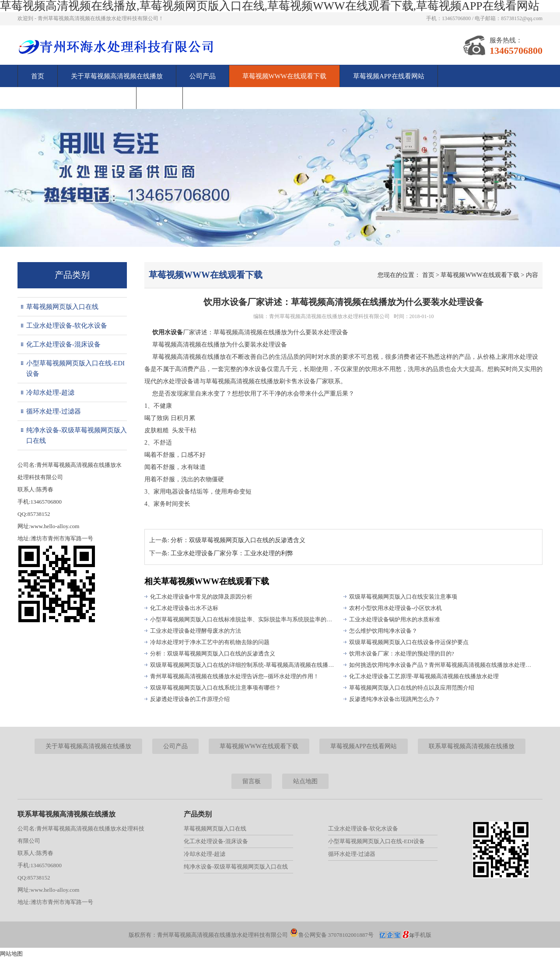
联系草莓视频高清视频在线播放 (77, 98)
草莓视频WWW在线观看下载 (284, 76)
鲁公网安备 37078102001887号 (332, 935)
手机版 (423, 935)
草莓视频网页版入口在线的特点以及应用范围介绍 (412, 688)
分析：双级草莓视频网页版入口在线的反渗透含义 (213, 653)
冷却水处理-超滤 (50, 392)
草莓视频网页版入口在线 (62, 307)
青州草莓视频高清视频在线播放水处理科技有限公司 (329, 316)
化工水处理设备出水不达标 (184, 608)
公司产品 (203, 76)
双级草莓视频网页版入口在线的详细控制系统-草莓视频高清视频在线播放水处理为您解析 (243, 665)
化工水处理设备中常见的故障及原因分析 (201, 597)
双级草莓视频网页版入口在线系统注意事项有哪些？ (215, 688)
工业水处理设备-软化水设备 (67, 326)
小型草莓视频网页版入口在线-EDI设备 (75, 368)
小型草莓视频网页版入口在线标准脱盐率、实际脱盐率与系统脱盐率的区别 (243, 619)
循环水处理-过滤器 (54, 411)
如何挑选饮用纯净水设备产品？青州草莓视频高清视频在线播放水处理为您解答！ (442, 665)
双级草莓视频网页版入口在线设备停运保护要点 (409, 642)
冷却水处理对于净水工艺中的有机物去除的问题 (210, 642)
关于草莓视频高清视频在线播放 (117, 76)
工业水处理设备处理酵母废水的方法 (196, 631)
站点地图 (305, 781)
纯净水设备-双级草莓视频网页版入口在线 (77, 435)
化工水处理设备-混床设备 (63, 344)
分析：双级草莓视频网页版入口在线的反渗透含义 (238, 540)
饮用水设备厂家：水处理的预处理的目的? (402, 653)
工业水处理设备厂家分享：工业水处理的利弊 (232, 553)
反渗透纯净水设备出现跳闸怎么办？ (395, 699)
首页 (38, 76)
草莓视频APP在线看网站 (389, 76)
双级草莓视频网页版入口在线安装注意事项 (403, 597)
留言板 (159, 98)
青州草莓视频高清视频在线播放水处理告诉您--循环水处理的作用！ (234, 676)
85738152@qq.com (522, 18)
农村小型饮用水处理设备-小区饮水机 (395, 608)
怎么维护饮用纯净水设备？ (383, 631)
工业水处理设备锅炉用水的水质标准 (395, 619)
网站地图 (11, 954)
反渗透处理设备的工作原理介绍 (190, 699)
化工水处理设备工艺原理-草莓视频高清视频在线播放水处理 (424, 676)
